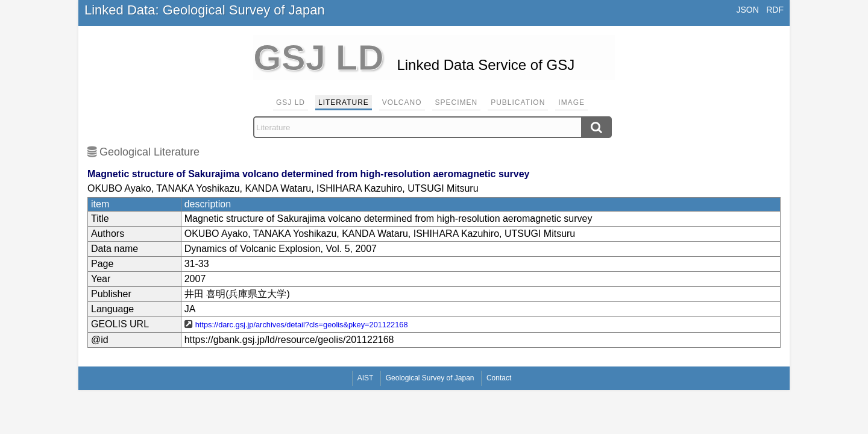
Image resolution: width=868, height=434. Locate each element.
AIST (366, 378)
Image (571, 102)
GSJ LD (291, 102)
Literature (344, 102)
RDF (775, 10)
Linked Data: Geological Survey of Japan (205, 10)
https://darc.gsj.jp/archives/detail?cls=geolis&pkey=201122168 (302, 325)
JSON (747, 10)
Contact (499, 378)
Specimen (457, 102)
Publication (518, 102)
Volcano (402, 102)
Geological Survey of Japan (430, 378)
